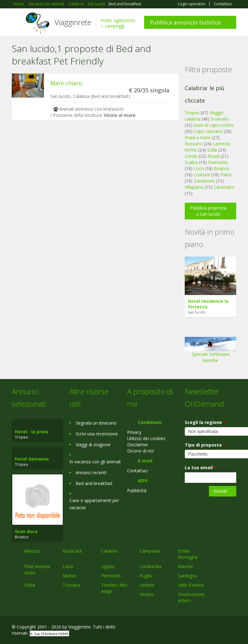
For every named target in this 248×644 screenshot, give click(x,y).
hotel (106, 20)
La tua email (201, 468)
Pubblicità (137, 490)
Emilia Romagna (188, 554)
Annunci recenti (91, 472)
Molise (69, 576)
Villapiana (194, 187)
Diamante (218, 162)
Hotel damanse (32, 459)
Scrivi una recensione (97, 434)
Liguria (108, 566)
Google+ (203, 628)
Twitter (218, 628)
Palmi (226, 175)
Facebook (190, 628)
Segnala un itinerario (96, 423)
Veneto (147, 594)
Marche (186, 566)
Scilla (212, 150)
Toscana (71, 585)
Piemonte (111, 576)
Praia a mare (198, 137)
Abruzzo (32, 551)
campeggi (115, 26)
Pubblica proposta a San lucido (208, 211)
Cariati (191, 156)
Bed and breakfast (94, 483)
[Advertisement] (92, 173)
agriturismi (124, 20)
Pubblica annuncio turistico (185, 22)
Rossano (194, 144)
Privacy (134, 432)
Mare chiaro (66, 83)
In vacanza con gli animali (95, 462)
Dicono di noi (140, 451)
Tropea (192, 113)
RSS (233, 628)
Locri (199, 168)
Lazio (68, 566)
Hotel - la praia (31, 432)
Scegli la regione (205, 422)
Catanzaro (224, 187)
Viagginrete (73, 22)
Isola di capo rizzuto (214, 125)
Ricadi (214, 156)
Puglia (146, 576)
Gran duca (26, 531)
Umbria (147, 585)
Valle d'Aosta (191, 585)
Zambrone (204, 181)
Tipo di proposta (205, 445)
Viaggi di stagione (93, 445)
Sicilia (30, 585)
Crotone (202, 175)
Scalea (191, 162)
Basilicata (72, 551)
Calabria (109, 551)
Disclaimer (138, 445)
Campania (150, 551)
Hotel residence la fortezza (208, 304)
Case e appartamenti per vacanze (94, 504)
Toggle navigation (17, 23)
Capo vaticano (208, 131)
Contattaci (223, 4)
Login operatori (192, 4)
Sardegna (187, 576)
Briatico (222, 168)
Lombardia (150, 566)
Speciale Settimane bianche (210, 352)
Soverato (220, 119)
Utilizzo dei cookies (146, 438)
